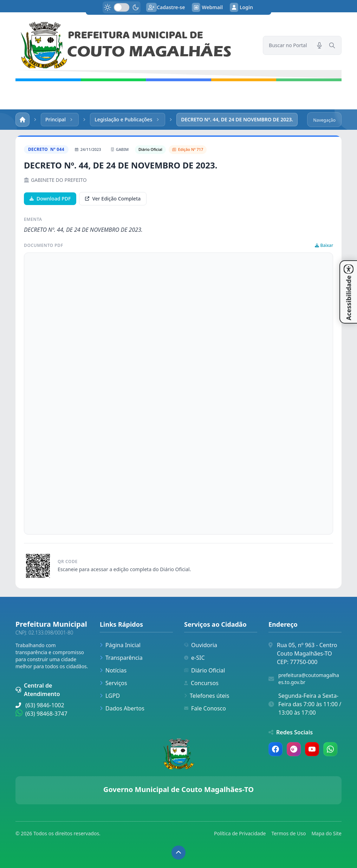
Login (241, 7)
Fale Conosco (205, 708)
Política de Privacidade (240, 833)
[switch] (122, 7)
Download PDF (50, 199)
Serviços (113, 683)
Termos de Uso (288, 833)
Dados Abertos (122, 708)
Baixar (324, 245)
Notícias (113, 670)
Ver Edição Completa (113, 199)
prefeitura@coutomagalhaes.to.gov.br (309, 679)
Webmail (207, 7)
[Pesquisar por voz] (319, 45)
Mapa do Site (326, 833)
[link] (135, 45)
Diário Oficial (205, 670)
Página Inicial (120, 645)
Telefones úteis (207, 696)
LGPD (110, 696)
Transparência (121, 658)
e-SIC (194, 658)
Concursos (201, 683)
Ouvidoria (201, 645)
